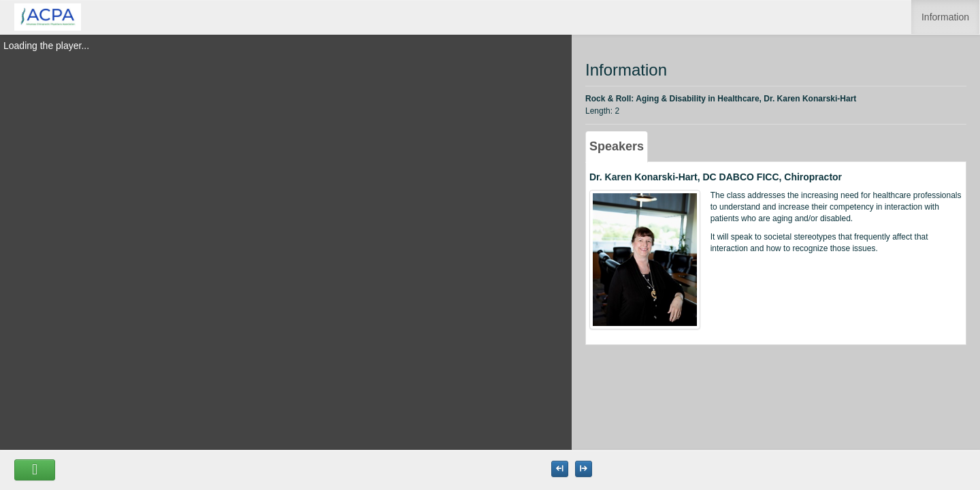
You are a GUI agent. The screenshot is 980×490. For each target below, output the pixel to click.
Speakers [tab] (617, 146)
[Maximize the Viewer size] (560, 469)
